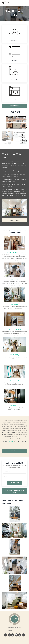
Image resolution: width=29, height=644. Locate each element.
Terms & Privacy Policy (14, 627)
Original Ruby (15, 279)
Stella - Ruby (15, 355)
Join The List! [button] (14, 483)
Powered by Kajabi (15, 640)
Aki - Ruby (14, 304)
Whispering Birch (15, 329)
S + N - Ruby (14, 381)
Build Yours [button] (14, 451)
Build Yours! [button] (14, 106)
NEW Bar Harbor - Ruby (15, 253)
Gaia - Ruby (15, 405)
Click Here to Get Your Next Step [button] (15, 491)
